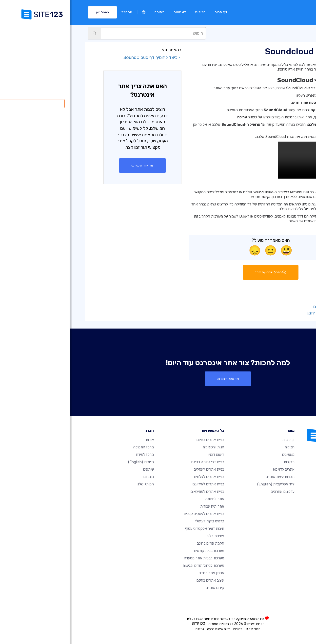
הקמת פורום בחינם (141, 544)
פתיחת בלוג (146, 536)
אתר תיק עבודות (142, 507)
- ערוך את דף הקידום (263, 307)
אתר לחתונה (145, 499)
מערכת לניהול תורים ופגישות (133, 566)
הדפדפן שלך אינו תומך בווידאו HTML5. (245, 160)
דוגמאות (110, 12)
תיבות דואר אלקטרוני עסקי (135, 529)
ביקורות (219, 462)
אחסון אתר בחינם (142, 573)
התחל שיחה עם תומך (201, 272)
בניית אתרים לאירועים (138, 484)
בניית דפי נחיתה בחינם (138, 462)
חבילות (130, 12)
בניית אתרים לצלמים (139, 477)
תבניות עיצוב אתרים (210, 477)
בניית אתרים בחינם (140, 440)
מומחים (79, 477)
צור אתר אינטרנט (73, 166)
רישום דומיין (146, 455)
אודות (80, 440)
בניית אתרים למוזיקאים (138, 492)
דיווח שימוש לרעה (149, 629)
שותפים (79, 470)
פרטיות (168, 629)
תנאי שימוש (183, 629)
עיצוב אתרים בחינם (140, 581)
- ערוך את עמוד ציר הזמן (260, 313)
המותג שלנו (75, 484)
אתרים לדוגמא (214, 470)
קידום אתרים (145, 588)
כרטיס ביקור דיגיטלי (140, 521)
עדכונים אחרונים (213, 492)
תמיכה (90, 12)
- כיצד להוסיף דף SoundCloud (83, 57)
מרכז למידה (75, 455)
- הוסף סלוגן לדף (267, 300)
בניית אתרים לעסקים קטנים (134, 514)
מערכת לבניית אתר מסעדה (134, 558)
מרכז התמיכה (74, 447)
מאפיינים (218, 455)
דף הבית (151, 12)
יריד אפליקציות (206, 484)
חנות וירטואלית (143, 447)
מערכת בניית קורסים (139, 551)
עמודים (276, 33)
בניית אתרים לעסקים (139, 470)
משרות (71, 462)
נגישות (130, 629)
